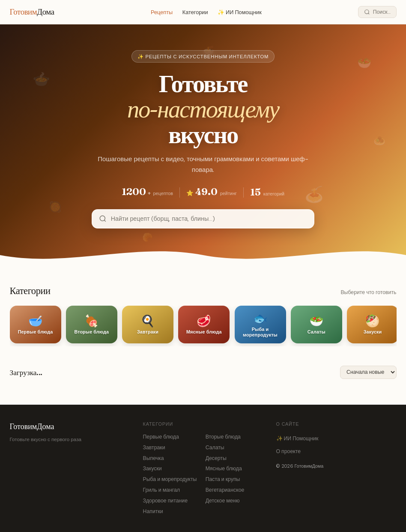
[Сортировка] (368, 372)
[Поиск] (377, 12)
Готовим (32, 12)
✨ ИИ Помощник (240, 12)
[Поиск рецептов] (209, 219)
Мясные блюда (224, 469)
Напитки (153, 511)
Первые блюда (161, 437)
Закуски (152, 469)
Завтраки (154, 448)
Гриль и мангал (161, 490)
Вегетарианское (225, 490)
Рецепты (162, 12)
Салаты (215, 448)
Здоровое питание (166, 501)
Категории (195, 12)
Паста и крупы (223, 479)
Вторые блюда (223, 437)
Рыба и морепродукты (170, 479)
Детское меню (223, 501)
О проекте (289, 451)
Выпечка (154, 458)
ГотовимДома (32, 426)
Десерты (216, 458)
